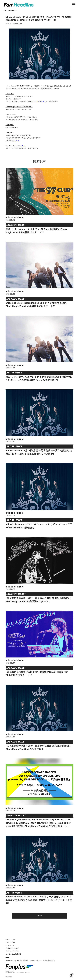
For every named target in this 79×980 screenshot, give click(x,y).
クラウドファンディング (12, 948)
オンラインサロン (10, 942)
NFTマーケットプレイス (12, 951)
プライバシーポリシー (35, 961)
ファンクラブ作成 (10, 939)
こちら (17, 140)
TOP (5, 10)
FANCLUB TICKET (13, 10)
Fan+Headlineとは (11, 961)
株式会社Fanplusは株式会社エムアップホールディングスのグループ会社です (18, 972)
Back (40, 916)
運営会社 (26, 961)
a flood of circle (17, 24)
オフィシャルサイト (39, 101)
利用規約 (19, 961)
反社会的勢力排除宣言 (49, 961)
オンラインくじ (10, 945)
